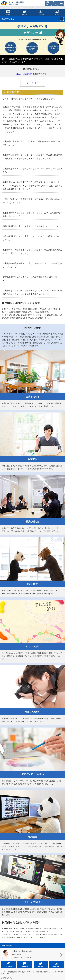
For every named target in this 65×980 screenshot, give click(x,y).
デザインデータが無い (33, 774)
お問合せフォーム (48, 3)
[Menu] (61, 3)
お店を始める (33, 397)
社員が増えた (33, 522)
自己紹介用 (33, 584)
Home (19, 74)
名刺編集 (33, 837)
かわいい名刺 (33, 646)
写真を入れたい (33, 712)
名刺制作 (27, 74)
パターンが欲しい (33, 902)
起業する (33, 459)
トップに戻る (33, 83)
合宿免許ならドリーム (8, 978)
